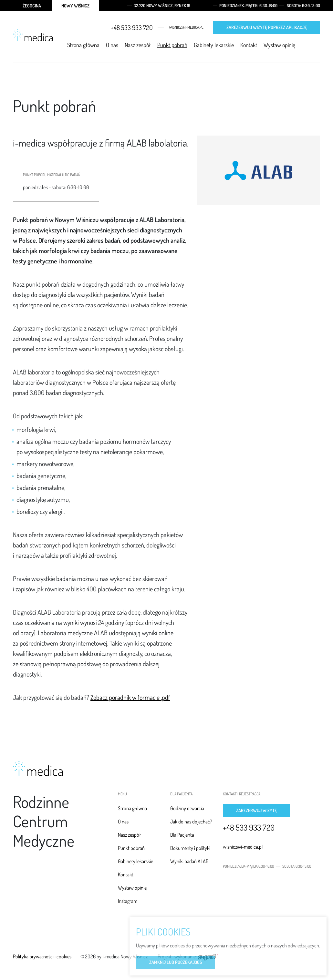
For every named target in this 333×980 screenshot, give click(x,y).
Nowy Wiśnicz (75, 6)
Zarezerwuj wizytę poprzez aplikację (267, 27)
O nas (112, 45)
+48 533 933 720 (132, 27)
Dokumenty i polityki (190, 848)
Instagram (317, 45)
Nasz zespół (138, 45)
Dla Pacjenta (182, 835)
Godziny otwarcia (187, 808)
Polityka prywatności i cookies (42, 956)
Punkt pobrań (172, 45)
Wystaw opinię (279, 45)
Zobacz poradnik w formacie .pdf (130, 697)
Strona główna (83, 45)
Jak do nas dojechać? (191, 822)
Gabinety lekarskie (214, 45)
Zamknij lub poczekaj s (176, 963)
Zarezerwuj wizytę (256, 810)
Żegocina (32, 6)
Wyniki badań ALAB (189, 861)
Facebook (305, 45)
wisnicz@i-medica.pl (186, 27)
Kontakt (249, 45)
